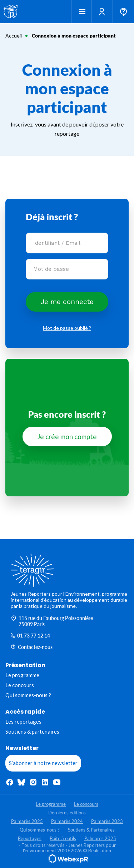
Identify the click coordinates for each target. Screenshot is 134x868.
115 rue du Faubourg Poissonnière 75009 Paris (52, 621)
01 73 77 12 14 (30, 636)
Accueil (14, 36)
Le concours (20, 685)
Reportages (30, 838)
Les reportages (23, 721)
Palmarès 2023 (107, 821)
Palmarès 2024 (67, 821)
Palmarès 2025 (27, 821)
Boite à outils (63, 838)
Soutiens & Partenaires (91, 830)
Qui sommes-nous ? (28, 695)
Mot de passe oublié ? (67, 328)
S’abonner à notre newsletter (43, 763)
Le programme (22, 675)
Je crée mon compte (67, 437)
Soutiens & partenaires (32, 731)
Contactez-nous (32, 647)
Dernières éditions (67, 813)
